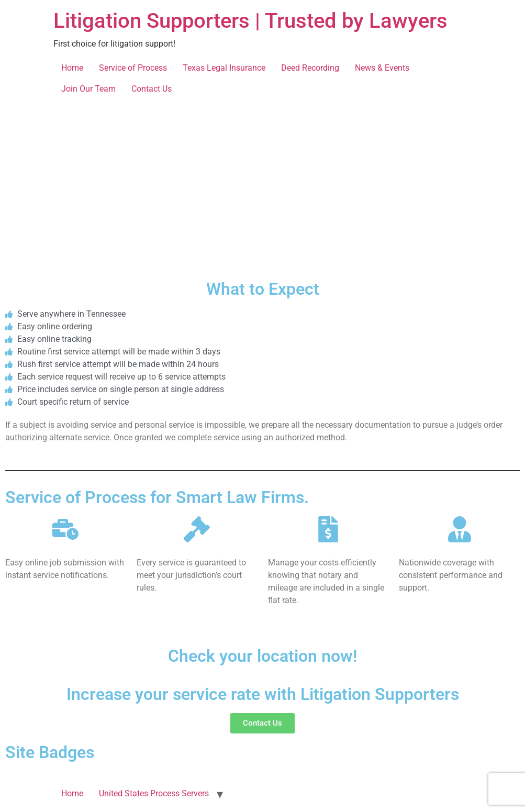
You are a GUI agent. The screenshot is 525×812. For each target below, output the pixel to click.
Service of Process (133, 68)
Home (72, 68)
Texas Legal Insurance (224, 68)
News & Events (382, 68)
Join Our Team (88, 89)
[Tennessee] (262, 192)
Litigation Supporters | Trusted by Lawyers (250, 21)
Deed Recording (310, 68)
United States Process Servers (154, 793)
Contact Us (152, 89)
